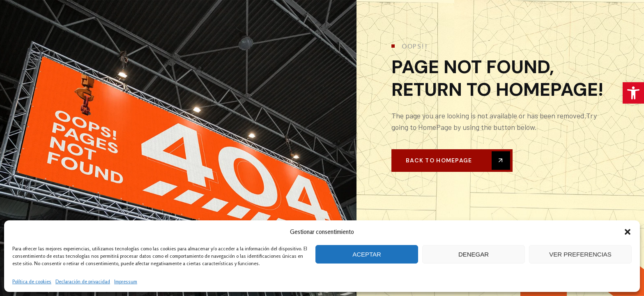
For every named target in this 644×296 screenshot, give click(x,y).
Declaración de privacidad (83, 281)
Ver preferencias (580, 254)
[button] (633, 93)
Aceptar (367, 254)
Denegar (474, 254)
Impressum (126, 281)
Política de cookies (32, 281)
